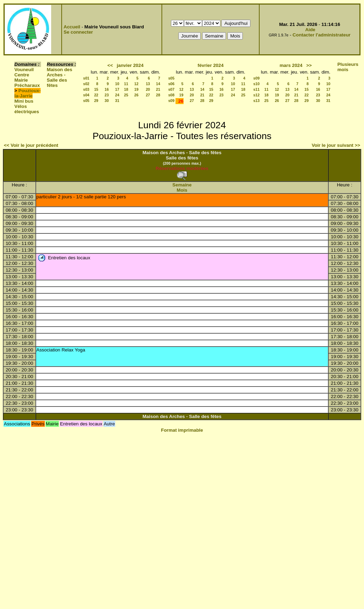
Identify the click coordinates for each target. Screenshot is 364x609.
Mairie (21, 80)
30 (107, 101)
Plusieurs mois (348, 67)
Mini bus (24, 101)
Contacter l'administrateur (321, 35)
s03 (86, 89)
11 (126, 84)
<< (110, 65)
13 (148, 84)
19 (136, 89)
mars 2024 (291, 65)
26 (136, 95)
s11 (256, 89)
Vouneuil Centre (24, 72)
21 (158, 89)
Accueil (72, 27)
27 (148, 95)
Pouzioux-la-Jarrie (28, 93)
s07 (171, 89)
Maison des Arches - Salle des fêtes (60, 77)
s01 (86, 78)
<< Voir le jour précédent (31, 145)
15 (96, 89)
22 (96, 95)
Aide (310, 30)
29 (96, 101)
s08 (171, 95)
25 (126, 95)
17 (117, 89)
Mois (182, 190)
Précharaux (27, 85)
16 (107, 89)
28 (158, 95)
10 (117, 84)
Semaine (182, 185)
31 (117, 101)
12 (136, 84)
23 (107, 95)
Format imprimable (182, 430)
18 (126, 89)
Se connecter (78, 32)
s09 (171, 101)
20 (148, 89)
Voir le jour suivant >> (336, 145)
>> (309, 65)
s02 (86, 84)
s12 (256, 95)
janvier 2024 (130, 65)
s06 (171, 84)
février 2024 (211, 65)
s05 (86, 101)
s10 (256, 84)
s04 (86, 95)
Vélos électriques (27, 109)
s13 (256, 101)
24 (117, 95)
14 (158, 84)
